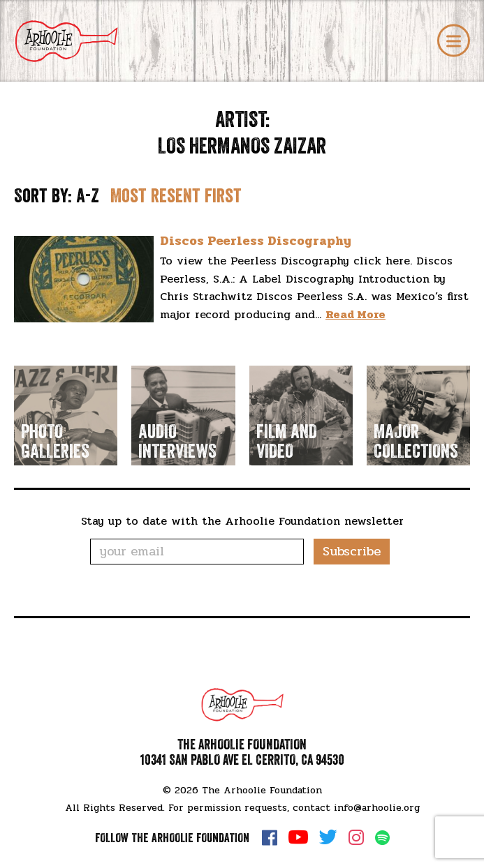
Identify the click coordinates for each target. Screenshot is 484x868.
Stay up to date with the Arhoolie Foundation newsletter (242, 521)
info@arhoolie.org (377, 808)
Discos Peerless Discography (256, 241)
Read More (355, 314)
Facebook (270, 837)
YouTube (298, 837)
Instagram (356, 837)
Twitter (328, 837)
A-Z (88, 196)
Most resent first (176, 196)
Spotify (382, 838)
